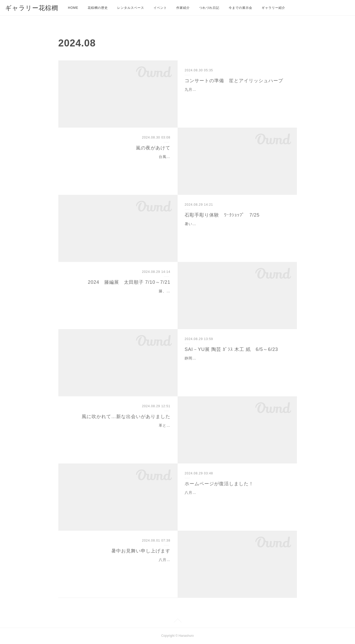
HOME (73, 8)
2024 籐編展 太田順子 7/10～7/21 (129, 282)
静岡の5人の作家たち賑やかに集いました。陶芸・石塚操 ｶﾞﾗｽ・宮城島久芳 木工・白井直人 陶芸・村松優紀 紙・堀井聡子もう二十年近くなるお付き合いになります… (236, 365)
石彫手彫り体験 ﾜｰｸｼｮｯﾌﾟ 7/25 (222, 215)
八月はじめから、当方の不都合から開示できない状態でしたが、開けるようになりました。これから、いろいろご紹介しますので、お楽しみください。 (235, 499)
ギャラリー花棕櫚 (32, 8)
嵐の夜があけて (153, 148)
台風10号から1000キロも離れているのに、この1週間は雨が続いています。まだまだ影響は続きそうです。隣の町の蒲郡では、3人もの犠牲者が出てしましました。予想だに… (119, 163)
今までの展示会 (241, 8)
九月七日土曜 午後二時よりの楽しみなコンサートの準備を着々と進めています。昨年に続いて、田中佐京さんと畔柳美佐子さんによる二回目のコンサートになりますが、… (235, 96)
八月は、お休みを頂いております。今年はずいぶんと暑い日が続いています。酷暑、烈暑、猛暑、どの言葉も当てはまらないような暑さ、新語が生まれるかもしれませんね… (120, 566)
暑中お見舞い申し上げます (141, 551)
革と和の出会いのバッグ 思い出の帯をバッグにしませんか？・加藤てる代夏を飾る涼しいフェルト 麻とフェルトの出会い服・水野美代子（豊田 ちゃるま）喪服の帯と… (120, 432)
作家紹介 (183, 8)
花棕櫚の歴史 (98, 8)
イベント (160, 8)
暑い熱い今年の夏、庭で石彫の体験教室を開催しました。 (235, 224)
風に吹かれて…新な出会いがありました (126, 417)
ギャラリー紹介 (273, 8)
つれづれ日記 (209, 8)
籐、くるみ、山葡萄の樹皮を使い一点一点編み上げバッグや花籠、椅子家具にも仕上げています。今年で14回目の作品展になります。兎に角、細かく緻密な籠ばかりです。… (119, 297)
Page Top (177, 621)
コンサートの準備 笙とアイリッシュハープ (234, 81)
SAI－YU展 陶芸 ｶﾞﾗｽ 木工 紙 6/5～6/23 (231, 349)
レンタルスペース (131, 8)
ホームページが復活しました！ (219, 484)
